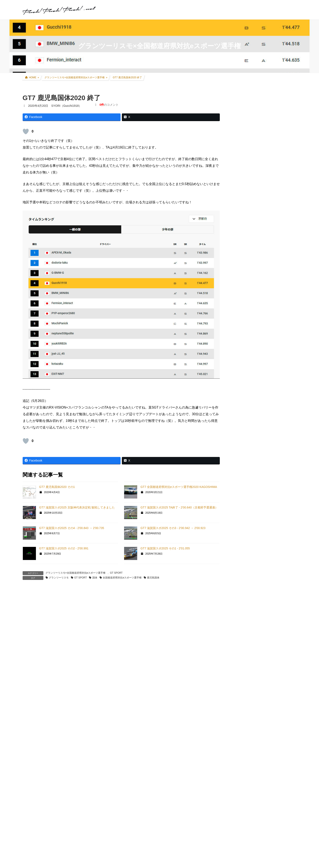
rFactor (240, 549)
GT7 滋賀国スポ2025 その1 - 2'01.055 (165, 548)
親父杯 (240, 412)
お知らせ (241, 588)
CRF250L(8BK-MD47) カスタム (259, 308)
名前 (28, 674)
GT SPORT (116, 573)
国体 (95, 578)
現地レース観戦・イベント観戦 (259, 372)
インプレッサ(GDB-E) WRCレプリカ (262, 348)
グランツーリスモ (59, 578)
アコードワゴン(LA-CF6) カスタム (261, 340)
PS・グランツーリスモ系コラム (256, 517)
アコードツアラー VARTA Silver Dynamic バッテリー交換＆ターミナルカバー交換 (273, 125)
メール (30, 697)
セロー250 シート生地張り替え (50, 863)
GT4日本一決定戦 (247, 486)
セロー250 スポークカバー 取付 (152, 863)
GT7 (238, 432)
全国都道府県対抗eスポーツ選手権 (122, 578)
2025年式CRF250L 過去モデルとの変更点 (264, 660)
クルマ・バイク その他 (253, 404)
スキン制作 (243, 556)
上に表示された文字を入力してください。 (54, 766)
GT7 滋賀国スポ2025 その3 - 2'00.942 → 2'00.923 (173, 528)
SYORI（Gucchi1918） (274, 624)
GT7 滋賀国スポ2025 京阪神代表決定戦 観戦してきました (77, 507)
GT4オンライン (246, 478)
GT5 (238, 455)
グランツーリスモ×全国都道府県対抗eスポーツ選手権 (76, 573)
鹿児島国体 (153, 578)
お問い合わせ (243, 771)
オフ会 (240, 564)
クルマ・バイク (246, 300)
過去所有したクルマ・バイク (257, 356)
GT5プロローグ (246, 462)
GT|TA (240, 495)
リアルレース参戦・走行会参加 (259, 364)
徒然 (238, 580)
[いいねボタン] (26, 131)
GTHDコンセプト (247, 470)
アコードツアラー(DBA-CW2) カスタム (264, 332)
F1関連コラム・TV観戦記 (255, 380)
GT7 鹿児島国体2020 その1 (57, 487)
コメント (31, 616)
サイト (28, 720)
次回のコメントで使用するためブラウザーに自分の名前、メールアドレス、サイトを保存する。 (99, 742)
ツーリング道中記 (250, 388)
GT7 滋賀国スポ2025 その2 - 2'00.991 (64, 548)
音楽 (238, 572)
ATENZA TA (243, 510)
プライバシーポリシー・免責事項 (258, 775)
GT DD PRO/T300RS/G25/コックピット (262, 525)
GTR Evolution (245, 541)
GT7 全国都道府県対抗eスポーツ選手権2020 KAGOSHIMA (179, 487)
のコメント (109, 105)
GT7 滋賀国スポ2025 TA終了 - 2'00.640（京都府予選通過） (179, 507)
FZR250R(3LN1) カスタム (255, 324)
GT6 (238, 447)
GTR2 (239, 533)
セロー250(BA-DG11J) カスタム (259, 316)
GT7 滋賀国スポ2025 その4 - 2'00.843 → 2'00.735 (72, 528)
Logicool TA (243, 502)
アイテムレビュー (250, 396)
